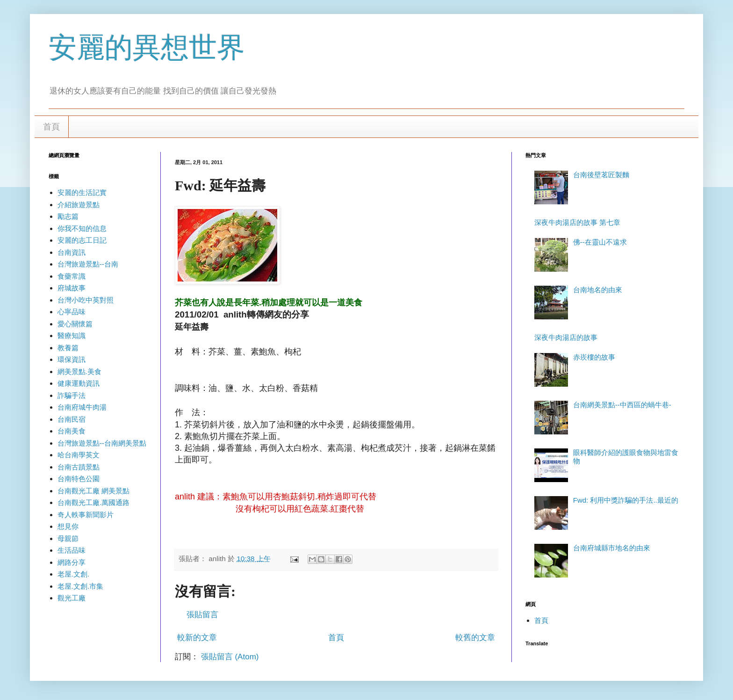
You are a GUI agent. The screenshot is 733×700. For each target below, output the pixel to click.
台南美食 (72, 431)
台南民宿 (72, 419)
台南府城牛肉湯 (82, 407)
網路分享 (72, 562)
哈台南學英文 (79, 455)
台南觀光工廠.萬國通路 (93, 502)
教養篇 (68, 348)
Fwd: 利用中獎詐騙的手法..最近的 (626, 500)
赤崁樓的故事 (594, 357)
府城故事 (72, 288)
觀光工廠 (72, 598)
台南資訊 (72, 252)
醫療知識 (72, 336)
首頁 (51, 127)
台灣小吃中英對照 (86, 300)
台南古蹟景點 (79, 467)
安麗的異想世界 (147, 47)
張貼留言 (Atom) (230, 657)
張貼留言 (202, 615)
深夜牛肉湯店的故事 (566, 337)
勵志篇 (68, 216)
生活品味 (72, 550)
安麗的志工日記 (82, 240)
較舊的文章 (475, 638)
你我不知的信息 (82, 228)
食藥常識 (72, 276)
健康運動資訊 (79, 383)
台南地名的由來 (598, 290)
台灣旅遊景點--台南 (88, 264)
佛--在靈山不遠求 (600, 242)
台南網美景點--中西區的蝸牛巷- (622, 405)
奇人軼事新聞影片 (86, 515)
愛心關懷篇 (75, 324)
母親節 (68, 538)
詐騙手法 (72, 395)
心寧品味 (72, 312)
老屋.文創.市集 (80, 586)
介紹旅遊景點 (79, 205)
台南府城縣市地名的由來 (612, 548)
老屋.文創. (73, 574)
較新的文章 (197, 638)
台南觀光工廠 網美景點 (93, 491)
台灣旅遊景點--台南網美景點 (102, 443)
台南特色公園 (79, 479)
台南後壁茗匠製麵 (601, 175)
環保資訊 (72, 359)
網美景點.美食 (79, 372)
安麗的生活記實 (82, 192)
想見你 (68, 526)
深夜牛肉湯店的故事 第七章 (577, 222)
